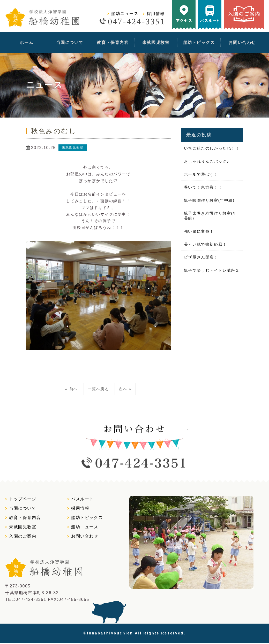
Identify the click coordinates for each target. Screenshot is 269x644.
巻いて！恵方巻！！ (203, 185)
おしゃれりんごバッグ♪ (206, 160)
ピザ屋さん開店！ (201, 253)
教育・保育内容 (113, 42)
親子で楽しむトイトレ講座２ (212, 266)
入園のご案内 (244, 15)
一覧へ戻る (98, 388)
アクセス (184, 15)
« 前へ (72, 388)
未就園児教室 (156, 42)
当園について (70, 42)
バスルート (210, 15)
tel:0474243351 (158, 21)
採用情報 (156, 14)
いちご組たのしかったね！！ (212, 147)
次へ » (125, 388)
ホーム (27, 42)
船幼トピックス (199, 42)
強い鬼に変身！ (199, 228)
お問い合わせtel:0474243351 (135, 446)
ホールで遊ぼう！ (201, 173)
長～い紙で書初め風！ (205, 241)
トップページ (23, 500)
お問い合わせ (242, 42)
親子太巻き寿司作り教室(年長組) (210, 213)
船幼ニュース (125, 14)
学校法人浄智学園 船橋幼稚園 (44, 18)
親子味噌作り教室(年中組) (209, 198)
